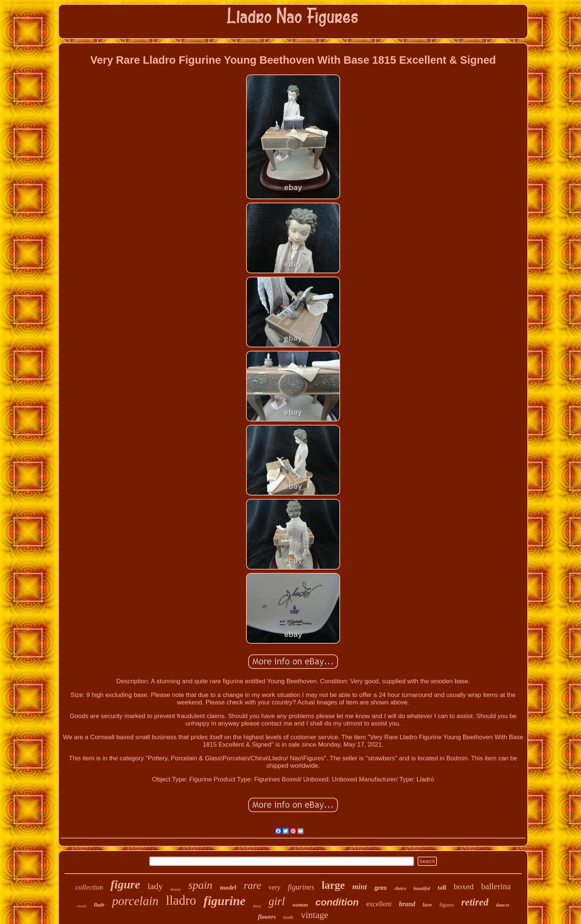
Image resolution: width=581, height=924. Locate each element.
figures (447, 905)
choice (400, 888)
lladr (99, 905)
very (275, 887)
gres (381, 888)
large (333, 885)
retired (475, 902)
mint (360, 887)
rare (253, 885)
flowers (267, 917)
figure (125, 884)
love (427, 905)
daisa (257, 906)
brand (407, 904)
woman (300, 905)
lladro (181, 900)
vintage (315, 915)
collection (89, 887)
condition (337, 902)
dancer (503, 905)
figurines (301, 887)
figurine (224, 901)
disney (175, 889)
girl (277, 901)
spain (200, 885)
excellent (379, 904)
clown (82, 906)
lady (155, 886)
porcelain (135, 901)
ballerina (496, 886)
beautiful (422, 888)
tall (442, 888)
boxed (464, 886)
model (228, 888)
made (288, 917)
